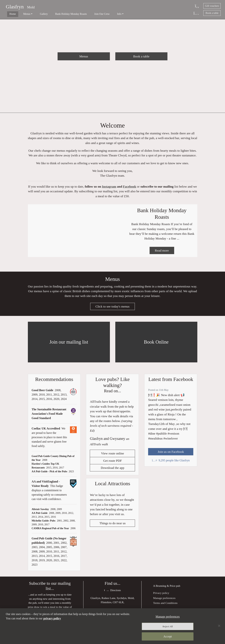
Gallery (36, 14)
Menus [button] (21, 14)
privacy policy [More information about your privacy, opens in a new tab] (52, 619)
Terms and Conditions (165, 605)
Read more (162, 252)
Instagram (109, 187)
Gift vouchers (212, 6)
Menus (84, 56)
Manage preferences (164, 600)
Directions (112, 593)
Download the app (112, 470)
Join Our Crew (88, 14)
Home (10, 14)
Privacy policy (161, 595)
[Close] (219, 626)
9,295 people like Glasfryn (171, 463)
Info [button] (103, 14)
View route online (112, 456)
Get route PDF (112, 463)
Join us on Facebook (171, 454)
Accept (168, 636)
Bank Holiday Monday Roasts (60, 14)
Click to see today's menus (112, 309)
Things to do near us (113, 526)
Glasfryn (15, 7)
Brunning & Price (165, 588)
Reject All (168, 626)
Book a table (212, 13)
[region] (112, 626)
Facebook (130, 187)
